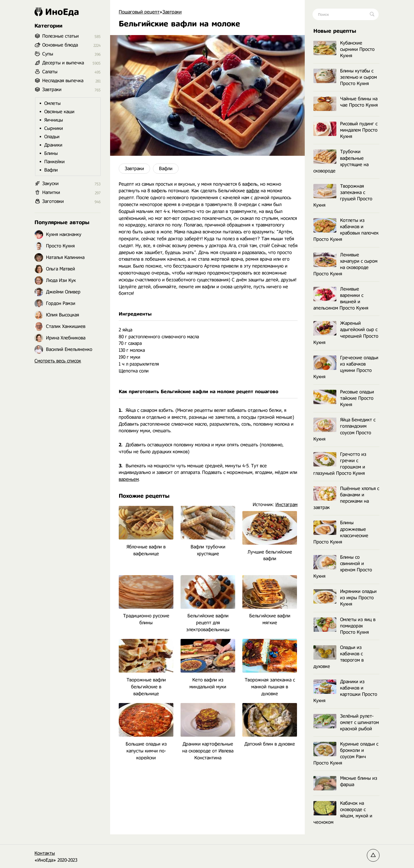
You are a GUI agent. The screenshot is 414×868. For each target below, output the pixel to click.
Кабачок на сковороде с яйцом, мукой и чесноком (343, 813)
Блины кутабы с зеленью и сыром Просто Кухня (345, 77)
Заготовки (53, 201)
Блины (51, 153)
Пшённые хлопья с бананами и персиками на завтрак (346, 498)
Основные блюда (60, 45)
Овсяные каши (59, 112)
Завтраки (134, 169)
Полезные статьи (61, 36)
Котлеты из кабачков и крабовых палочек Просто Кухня (346, 230)
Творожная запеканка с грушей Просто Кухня (343, 196)
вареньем (129, 479)
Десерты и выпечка (63, 63)
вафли (253, 191)
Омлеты (52, 103)
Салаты (50, 72)
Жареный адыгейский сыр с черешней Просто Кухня (346, 333)
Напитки (51, 192)
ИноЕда (57, 12)
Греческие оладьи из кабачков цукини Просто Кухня (346, 367)
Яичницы (54, 120)
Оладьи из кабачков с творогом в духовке (339, 657)
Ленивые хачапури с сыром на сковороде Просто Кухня (345, 264)
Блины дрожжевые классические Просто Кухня (341, 532)
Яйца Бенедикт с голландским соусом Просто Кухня (344, 429)
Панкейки (54, 162)
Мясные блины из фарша (345, 782)
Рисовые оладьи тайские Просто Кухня (344, 398)
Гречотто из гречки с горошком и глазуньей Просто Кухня (340, 464)
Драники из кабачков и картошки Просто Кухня (345, 691)
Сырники (54, 128)
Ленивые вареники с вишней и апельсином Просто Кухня (341, 298)
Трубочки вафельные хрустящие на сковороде (341, 161)
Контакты (45, 853)
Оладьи (52, 137)
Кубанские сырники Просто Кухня (344, 49)
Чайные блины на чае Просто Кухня (346, 102)
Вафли (166, 169)
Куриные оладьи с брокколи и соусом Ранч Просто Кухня (346, 753)
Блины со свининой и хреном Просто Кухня (343, 567)
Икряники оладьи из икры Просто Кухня (345, 598)
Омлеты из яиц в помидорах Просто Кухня (344, 626)
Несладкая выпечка (63, 81)
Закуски (50, 184)
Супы (48, 54)
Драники (53, 145)
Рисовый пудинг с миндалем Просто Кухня (345, 130)
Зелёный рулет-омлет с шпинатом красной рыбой (346, 722)
